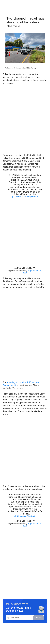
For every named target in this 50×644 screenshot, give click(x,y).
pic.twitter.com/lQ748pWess (25, 516)
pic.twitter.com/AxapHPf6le (25, 197)
